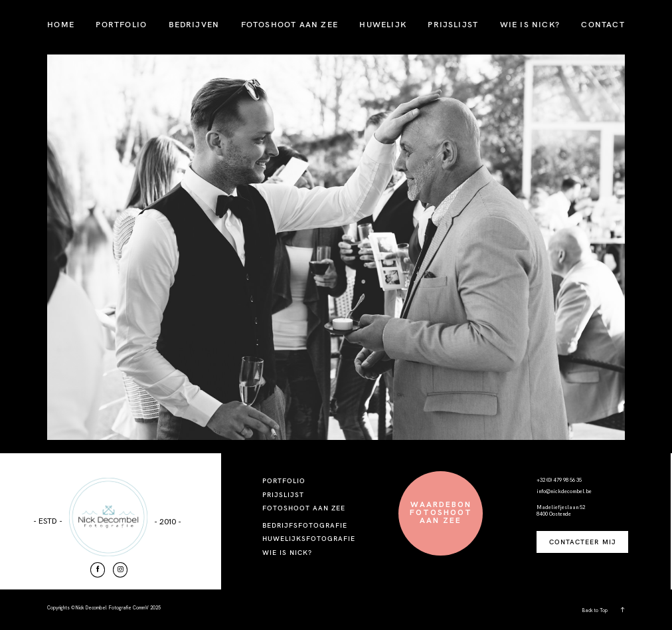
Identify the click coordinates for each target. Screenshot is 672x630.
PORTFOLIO (121, 24)
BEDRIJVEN (194, 24)
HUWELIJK (383, 24)
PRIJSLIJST (453, 24)
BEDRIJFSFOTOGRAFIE (305, 525)
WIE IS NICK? (530, 24)
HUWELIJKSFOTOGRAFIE (309, 539)
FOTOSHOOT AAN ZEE (290, 24)
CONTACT (603, 24)
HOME (61, 24)
